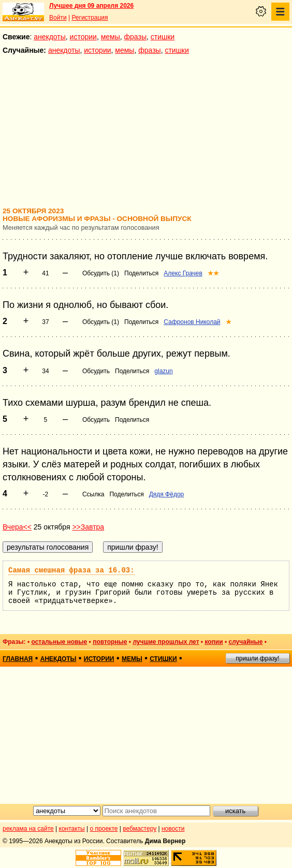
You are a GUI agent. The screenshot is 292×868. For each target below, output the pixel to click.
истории (83, 37)
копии (214, 642)
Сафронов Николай (192, 322)
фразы (135, 37)
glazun (163, 371)
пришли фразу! (257, 658)
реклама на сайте (28, 829)
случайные (245, 642)
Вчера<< (17, 527)
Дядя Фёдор (167, 494)
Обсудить (96, 371)
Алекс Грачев (183, 273)
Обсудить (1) (101, 273)
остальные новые (59, 642)
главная (18, 659)
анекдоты (50, 37)
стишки (163, 37)
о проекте (104, 829)
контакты (72, 829)
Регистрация (90, 18)
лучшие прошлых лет (166, 642)
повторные (110, 642)
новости (173, 829)
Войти (58, 18)
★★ (213, 273)
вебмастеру (140, 829)
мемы (111, 37)
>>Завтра (88, 527)
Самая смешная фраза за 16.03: (71, 570)
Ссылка (93, 494)
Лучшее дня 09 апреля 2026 (91, 6)
